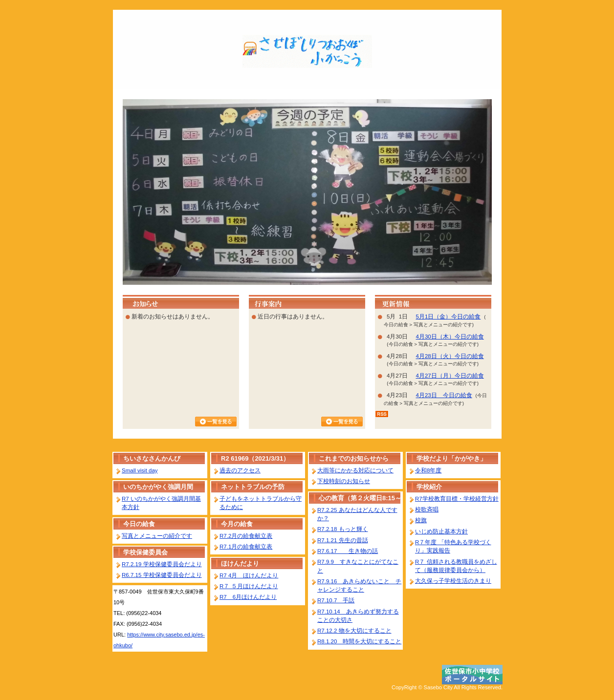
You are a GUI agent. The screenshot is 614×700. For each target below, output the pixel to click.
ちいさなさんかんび (152, 458)
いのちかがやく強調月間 (158, 487)
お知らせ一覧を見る (216, 422)
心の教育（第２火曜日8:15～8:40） (360, 499)
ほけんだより (240, 563)
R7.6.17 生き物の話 (348, 551)
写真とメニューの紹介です (157, 536)
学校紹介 (429, 487)
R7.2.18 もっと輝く (343, 529)
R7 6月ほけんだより (248, 597)
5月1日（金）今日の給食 (449, 317)
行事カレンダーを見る (342, 422)
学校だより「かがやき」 (451, 458)
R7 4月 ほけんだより (249, 575)
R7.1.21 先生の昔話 (343, 540)
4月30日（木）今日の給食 (450, 337)
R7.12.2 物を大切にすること (354, 631)
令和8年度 (428, 470)
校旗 (421, 520)
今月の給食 (237, 524)
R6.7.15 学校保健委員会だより (162, 575)
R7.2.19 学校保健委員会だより (162, 564)
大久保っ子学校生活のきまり (453, 581)
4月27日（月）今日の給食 (450, 376)
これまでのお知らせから (354, 458)
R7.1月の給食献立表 (246, 547)
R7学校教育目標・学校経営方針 (457, 499)
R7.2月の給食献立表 (246, 536)
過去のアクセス (240, 470)
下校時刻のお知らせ (344, 481)
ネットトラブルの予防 (253, 487)
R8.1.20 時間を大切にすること (359, 641)
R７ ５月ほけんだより (249, 586)
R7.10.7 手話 (336, 600)
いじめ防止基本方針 (441, 531)
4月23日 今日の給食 (444, 395)
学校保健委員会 (145, 552)
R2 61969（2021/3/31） (255, 458)
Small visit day (140, 470)
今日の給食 (139, 524)
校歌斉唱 (427, 509)
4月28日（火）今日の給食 (450, 356)
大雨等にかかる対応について (355, 470)
